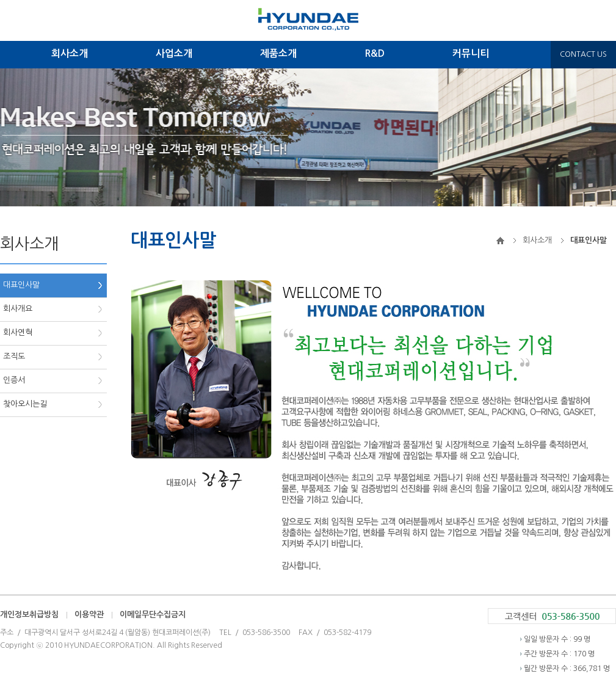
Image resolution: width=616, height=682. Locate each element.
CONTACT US (583, 54)
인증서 (14, 380)
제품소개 (278, 53)
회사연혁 (18, 332)
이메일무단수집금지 (153, 615)
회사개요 (18, 309)
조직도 (14, 356)
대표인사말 (21, 285)
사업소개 (174, 53)
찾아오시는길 (25, 404)
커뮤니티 (471, 53)
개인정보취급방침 (29, 615)
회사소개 (70, 53)
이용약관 (89, 615)
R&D (375, 53)
